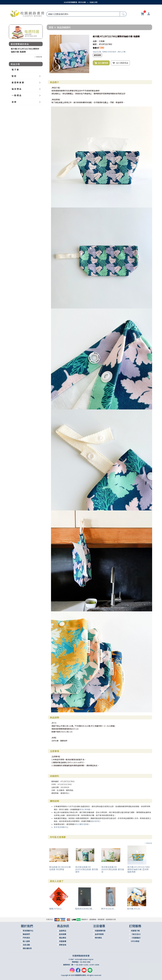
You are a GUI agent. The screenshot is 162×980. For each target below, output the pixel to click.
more (148, 843)
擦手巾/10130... (108, 909)
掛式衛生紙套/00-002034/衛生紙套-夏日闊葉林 (87, 869)
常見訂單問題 (85, 809)
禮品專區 (63, 938)
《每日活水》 (136, 934)
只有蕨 (102, 41)
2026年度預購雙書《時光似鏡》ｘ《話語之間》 (81, 2)
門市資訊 (26, 938)
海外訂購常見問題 (81, 824)
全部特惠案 (99, 934)
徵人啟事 (26, 941)
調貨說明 (97, 55)
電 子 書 (15, 70)
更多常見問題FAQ (61, 827)
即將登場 (63, 945)
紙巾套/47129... (134, 909)
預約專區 (98, 938)
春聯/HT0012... (56, 909)
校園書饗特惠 (100, 931)
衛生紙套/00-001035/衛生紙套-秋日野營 (60, 868)
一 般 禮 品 (16, 95)
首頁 (51, 27)
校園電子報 (135, 931)
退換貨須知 (95, 821)
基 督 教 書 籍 (18, 82)
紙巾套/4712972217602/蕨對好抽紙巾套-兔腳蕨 (25, 50)
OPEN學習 (135, 941)
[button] (87, 36)
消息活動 (26, 945)
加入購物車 (101, 63)
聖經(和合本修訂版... (84, 909)
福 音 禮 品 (16, 89)
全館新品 (63, 931)
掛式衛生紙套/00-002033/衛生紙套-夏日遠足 (113, 869)
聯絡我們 (26, 934)
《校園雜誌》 (136, 938)
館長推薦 (63, 934)
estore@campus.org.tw (84, 959)
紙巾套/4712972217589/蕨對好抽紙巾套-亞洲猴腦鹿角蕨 (139, 869)
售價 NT (96, 48)
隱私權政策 (27, 948)
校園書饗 (63, 941)
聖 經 (14, 76)
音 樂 (14, 102)
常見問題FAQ (28, 931)
